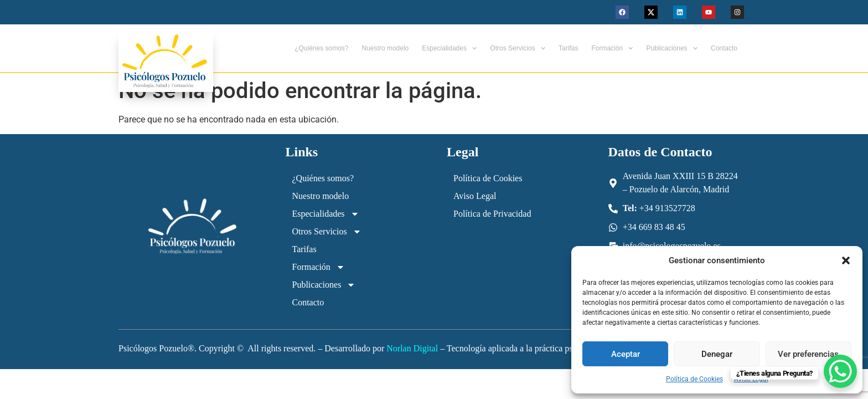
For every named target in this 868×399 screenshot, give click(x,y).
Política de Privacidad (492, 214)
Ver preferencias (808, 354)
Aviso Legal (475, 196)
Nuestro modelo (386, 48)
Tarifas (568, 48)
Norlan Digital (412, 348)
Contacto (724, 48)
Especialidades (449, 48)
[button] (846, 260)
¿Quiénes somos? (321, 48)
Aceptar (626, 354)
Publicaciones (672, 48)
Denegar (717, 354)
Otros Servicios (518, 48)
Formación (612, 48)
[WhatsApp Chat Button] (840, 371)
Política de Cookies (694, 379)
